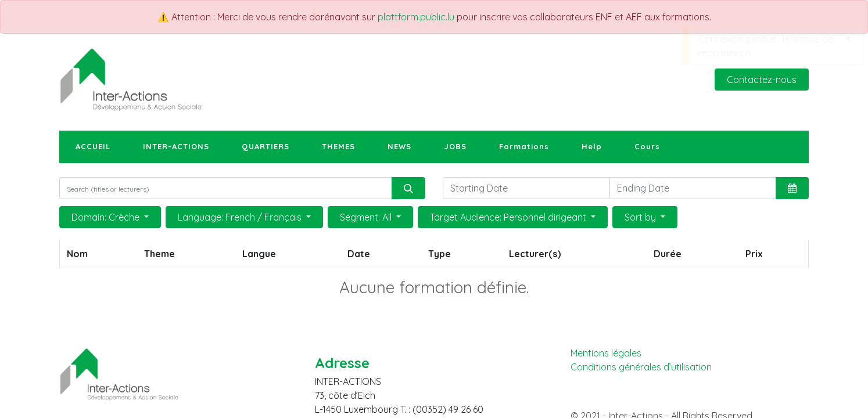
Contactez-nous (762, 80)
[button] (792, 188)
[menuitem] (93, 147)
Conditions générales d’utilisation (641, 367)
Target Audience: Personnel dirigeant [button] (509, 217)
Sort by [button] (641, 217)
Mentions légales (606, 353)
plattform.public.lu (416, 17)
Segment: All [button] (367, 217)
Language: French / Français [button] (241, 217)
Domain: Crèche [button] (107, 217)
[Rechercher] (408, 188)
